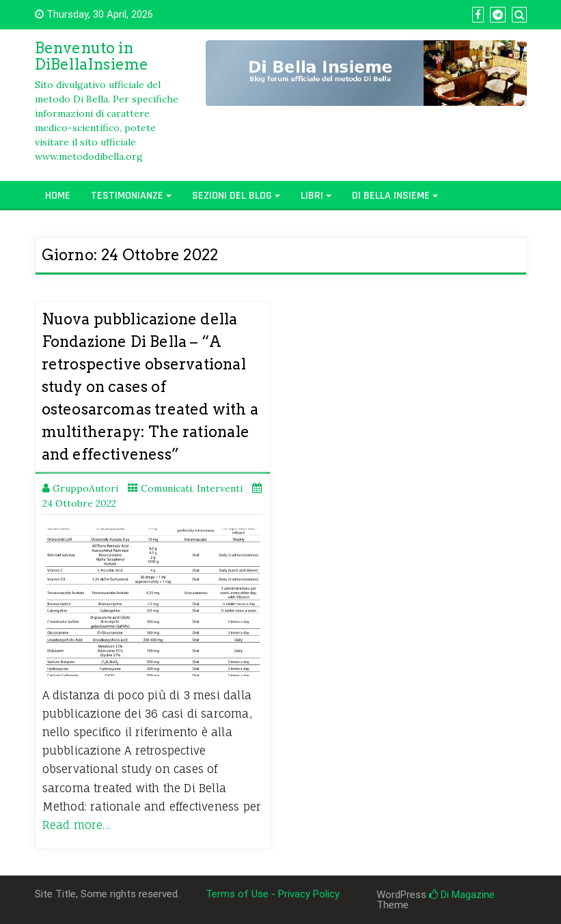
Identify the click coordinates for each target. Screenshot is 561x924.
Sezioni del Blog (232, 196)
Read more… (77, 825)
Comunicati (166, 488)
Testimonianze (127, 196)
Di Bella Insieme (391, 196)
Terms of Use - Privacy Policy (273, 894)
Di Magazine (462, 895)
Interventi (220, 488)
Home (58, 196)
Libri (312, 196)
